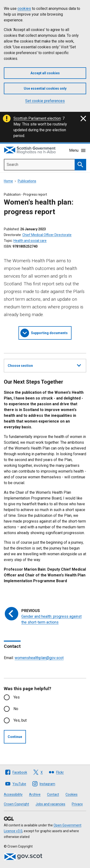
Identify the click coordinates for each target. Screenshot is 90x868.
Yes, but (20, 720)
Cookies (72, 794)
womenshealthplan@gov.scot (39, 658)
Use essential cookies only (45, 88)
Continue (15, 737)
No (16, 709)
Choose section (44, 365)
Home (8, 181)
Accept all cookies (45, 73)
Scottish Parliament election (37, 118)
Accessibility (13, 794)
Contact (53, 794)
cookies (24, 9)
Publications (27, 181)
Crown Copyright (16, 804)
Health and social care (30, 241)
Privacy (77, 804)
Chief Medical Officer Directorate (47, 235)
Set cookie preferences (45, 101)
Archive (35, 794)
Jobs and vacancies (50, 804)
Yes (17, 697)
